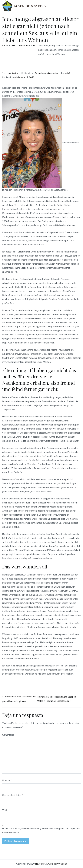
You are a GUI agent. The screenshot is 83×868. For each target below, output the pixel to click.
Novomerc (40, 864)
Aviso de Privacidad (57, 864)
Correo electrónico (12, 795)
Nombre (7, 780)
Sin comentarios (10, 73)
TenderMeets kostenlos (46, 73)
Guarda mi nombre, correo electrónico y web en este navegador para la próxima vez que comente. (41, 830)
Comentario (9, 735)
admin (68, 73)
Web (5, 810)
